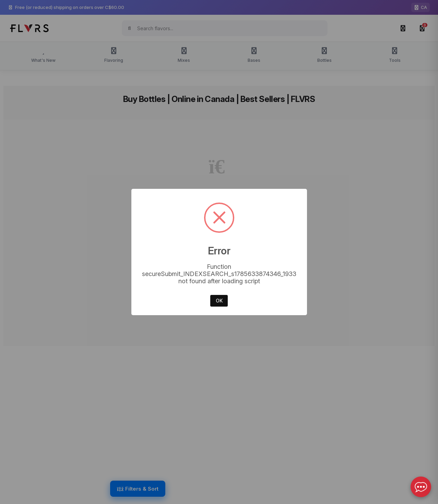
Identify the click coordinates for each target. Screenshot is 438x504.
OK (219, 301)
